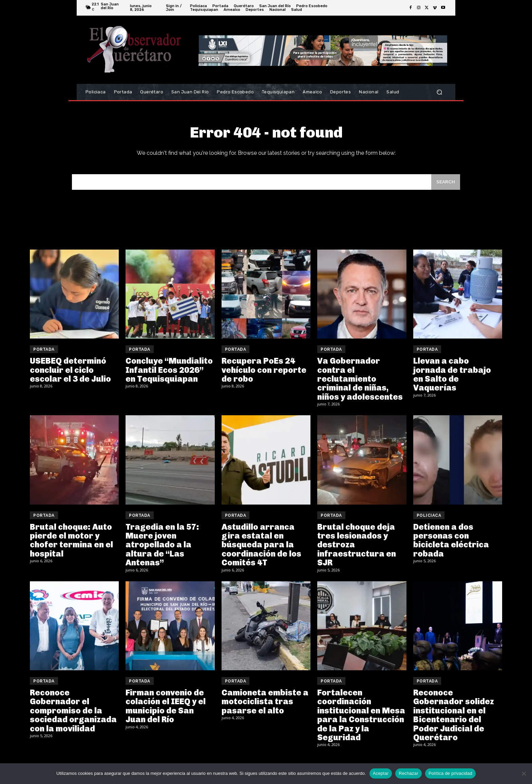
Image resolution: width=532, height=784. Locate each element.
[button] (439, 92)
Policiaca (429, 520)
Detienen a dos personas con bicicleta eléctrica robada (451, 545)
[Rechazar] (524, 773)
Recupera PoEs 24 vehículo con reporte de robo (264, 374)
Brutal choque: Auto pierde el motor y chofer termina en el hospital (71, 545)
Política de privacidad (450, 773)
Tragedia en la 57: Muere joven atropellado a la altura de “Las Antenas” (162, 549)
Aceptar (381, 773)
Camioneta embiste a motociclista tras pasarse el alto (265, 706)
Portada (44, 354)
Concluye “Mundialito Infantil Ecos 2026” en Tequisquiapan (169, 374)
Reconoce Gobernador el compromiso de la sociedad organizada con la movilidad (73, 715)
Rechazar (408, 773)
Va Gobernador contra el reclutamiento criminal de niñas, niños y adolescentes (360, 383)
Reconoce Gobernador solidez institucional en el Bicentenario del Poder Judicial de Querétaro (454, 719)
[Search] (445, 186)
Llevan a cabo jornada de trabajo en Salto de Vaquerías (452, 379)
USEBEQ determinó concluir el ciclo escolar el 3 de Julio (70, 374)
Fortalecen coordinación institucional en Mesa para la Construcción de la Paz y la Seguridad (361, 719)
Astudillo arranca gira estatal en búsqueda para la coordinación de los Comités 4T (261, 549)
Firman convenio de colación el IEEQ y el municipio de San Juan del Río (166, 710)
